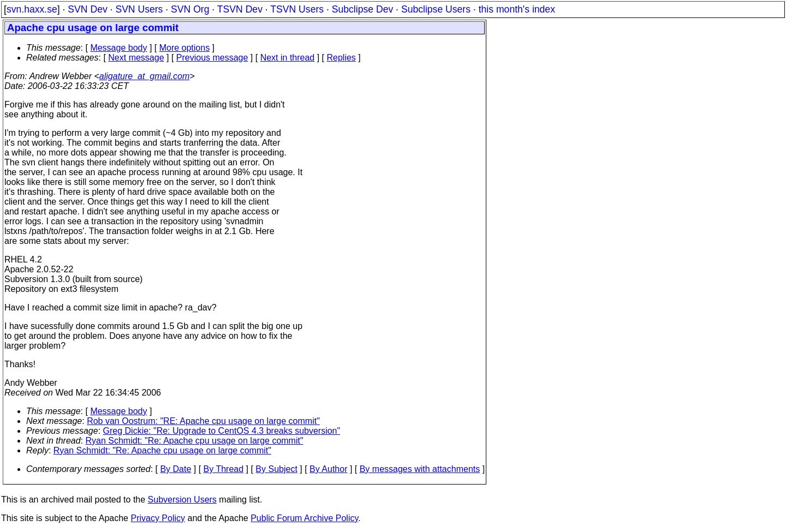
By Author (328, 469)
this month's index (517, 9)
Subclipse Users (436, 9)
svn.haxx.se (32, 9)
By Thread (224, 469)
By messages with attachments (420, 469)
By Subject (276, 469)
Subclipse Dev (362, 9)
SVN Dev (87, 9)
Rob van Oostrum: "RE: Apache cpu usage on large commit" (203, 421)
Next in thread (288, 58)
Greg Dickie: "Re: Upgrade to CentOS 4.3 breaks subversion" (222, 431)
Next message (136, 58)
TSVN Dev (240, 9)
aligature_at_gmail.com (144, 76)
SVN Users (139, 9)
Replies (341, 58)
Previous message (212, 58)
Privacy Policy (158, 518)
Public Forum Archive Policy (304, 518)
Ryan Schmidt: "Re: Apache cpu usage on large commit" (195, 441)
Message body (118, 48)
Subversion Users (182, 500)
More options (185, 48)
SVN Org (190, 9)
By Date (175, 469)
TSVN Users (297, 9)
